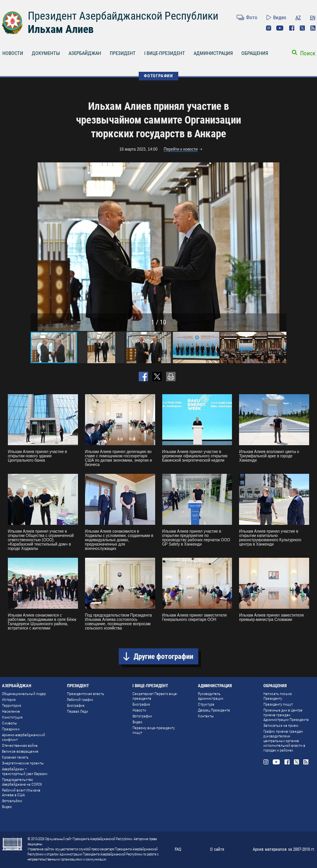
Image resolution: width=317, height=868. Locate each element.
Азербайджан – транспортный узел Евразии (25, 771)
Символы (10, 723)
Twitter (302, 28)
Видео (280, 17)
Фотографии (142, 716)
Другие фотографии (163, 656)
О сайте (217, 849)
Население (11, 711)
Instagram (269, 28)
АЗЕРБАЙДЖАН (85, 53)
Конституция (12, 717)
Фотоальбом (12, 801)
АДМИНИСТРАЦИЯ (213, 53)
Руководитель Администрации (211, 696)
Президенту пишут (278, 704)
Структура (206, 704)
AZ (298, 17)
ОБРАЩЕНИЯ (255, 53)
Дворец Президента (214, 710)
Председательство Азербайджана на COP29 (22, 782)
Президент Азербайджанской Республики (123, 16)
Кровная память (15, 757)
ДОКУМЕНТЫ (46, 53)
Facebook (292, 28)
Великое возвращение (20, 751)
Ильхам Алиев (61, 29)
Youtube (280, 28)
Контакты (206, 716)
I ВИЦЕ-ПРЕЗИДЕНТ (165, 53)
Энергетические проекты (23, 763)
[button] (279, 247)
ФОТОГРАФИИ (158, 76)
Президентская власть (86, 694)
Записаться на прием (281, 725)
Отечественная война (20, 745)
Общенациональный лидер (24, 694)
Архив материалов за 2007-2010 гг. (284, 849)
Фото (252, 17)
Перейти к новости (181, 149)
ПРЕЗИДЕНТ (123, 53)
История (9, 700)
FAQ (178, 849)
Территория (12, 705)
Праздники (11, 729)
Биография (76, 705)
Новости (139, 710)
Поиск (308, 53)
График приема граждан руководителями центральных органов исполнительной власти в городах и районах (284, 741)
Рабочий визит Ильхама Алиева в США (21, 792)
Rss (313, 28)
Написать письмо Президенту (278, 696)
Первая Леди (78, 711)
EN (313, 17)
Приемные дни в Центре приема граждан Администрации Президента (286, 715)
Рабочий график (80, 700)
